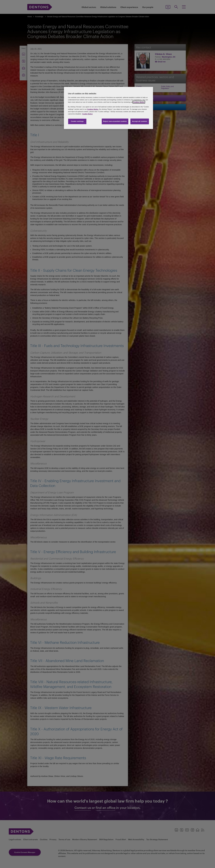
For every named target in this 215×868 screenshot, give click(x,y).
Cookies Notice (139, 102)
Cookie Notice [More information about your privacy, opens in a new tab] (87, 114)
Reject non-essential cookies (115, 121)
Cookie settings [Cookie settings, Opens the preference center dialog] (77, 121)
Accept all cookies (140, 121)
